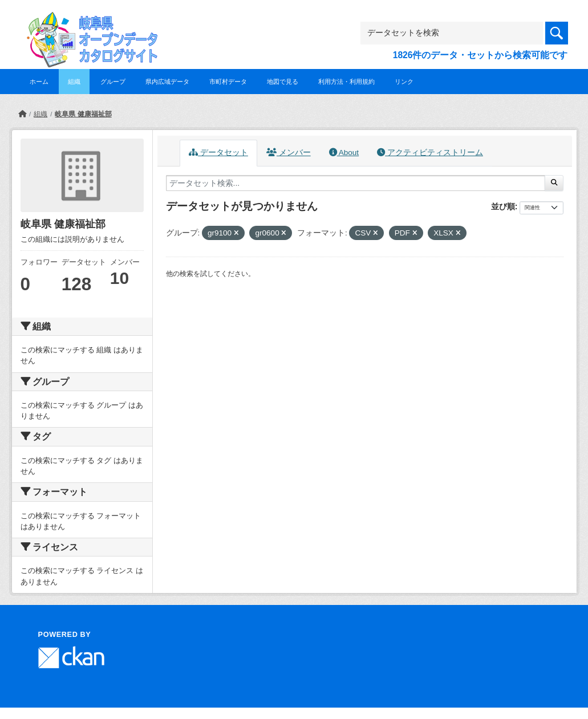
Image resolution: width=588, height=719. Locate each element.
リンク (404, 82)
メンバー (289, 153)
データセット (218, 153)
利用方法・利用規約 (346, 82)
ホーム (39, 82)
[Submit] (554, 183)
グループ (113, 82)
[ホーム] (22, 114)
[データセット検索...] (356, 183)
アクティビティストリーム (430, 153)
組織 (74, 82)
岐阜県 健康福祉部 (83, 114)
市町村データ (228, 82)
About (344, 153)
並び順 (503, 206)
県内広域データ (167, 82)
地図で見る (283, 82)
